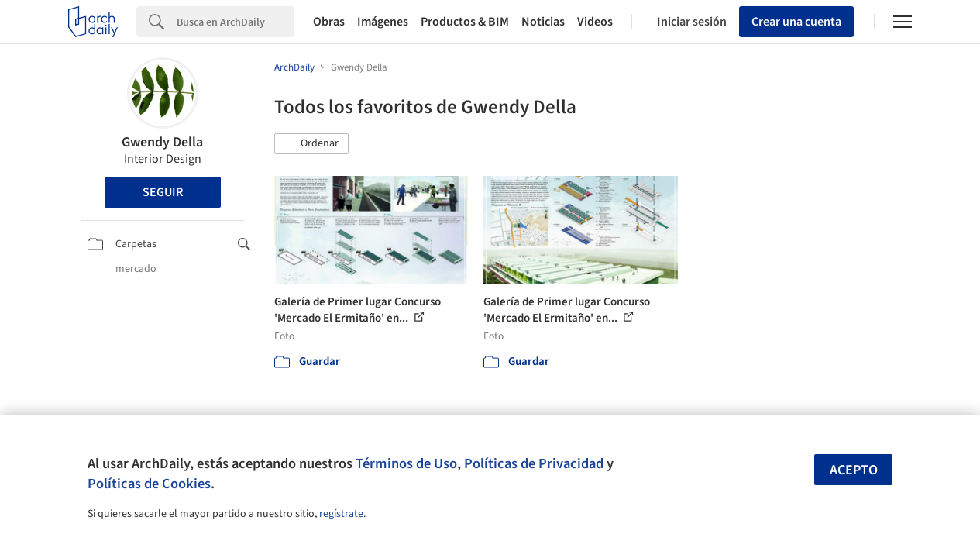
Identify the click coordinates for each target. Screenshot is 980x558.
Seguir (163, 192)
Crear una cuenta (796, 22)
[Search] (236, 22)
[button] (311, 144)
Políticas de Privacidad (534, 463)
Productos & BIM (465, 22)
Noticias (543, 22)
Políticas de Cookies (149, 484)
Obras (329, 22)
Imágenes (383, 22)
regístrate (341, 514)
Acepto (854, 470)
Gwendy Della (162, 142)
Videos (595, 22)
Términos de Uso (406, 463)
